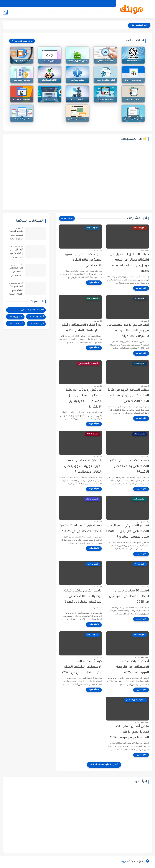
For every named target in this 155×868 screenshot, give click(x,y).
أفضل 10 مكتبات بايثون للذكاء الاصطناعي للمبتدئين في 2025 (129, 597)
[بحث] (5, 12)
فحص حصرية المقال (133, 119)
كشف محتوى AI (77, 100)
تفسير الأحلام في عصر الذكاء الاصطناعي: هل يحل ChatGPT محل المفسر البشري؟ (128, 531)
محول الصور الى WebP (77, 61)
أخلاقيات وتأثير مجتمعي (26, 12)
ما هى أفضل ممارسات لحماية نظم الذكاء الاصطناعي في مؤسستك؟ (130, 732)
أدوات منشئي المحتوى (77, 119)
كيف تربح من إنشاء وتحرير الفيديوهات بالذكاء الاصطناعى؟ (16, 254)
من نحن (109, 3)
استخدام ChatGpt (133, 61)
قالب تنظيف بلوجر (22, 61)
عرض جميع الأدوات (22, 41)
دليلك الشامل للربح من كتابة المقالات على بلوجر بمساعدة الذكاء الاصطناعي (128, 396)
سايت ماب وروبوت (133, 80)
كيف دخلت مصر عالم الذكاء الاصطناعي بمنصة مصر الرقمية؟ (129, 466)
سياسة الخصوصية (94, 3)
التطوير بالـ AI (82, 12)
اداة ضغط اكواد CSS (22, 100)
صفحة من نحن (77, 80)
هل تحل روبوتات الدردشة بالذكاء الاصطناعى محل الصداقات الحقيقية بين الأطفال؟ (84, 399)
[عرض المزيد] (67, 218)
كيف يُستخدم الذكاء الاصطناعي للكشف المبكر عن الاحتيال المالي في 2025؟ (82, 667)
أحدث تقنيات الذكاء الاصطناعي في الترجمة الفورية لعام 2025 (133, 667)
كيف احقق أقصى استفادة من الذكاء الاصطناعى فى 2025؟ (81, 529)
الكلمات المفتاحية (105, 100)
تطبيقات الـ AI (48, 12)
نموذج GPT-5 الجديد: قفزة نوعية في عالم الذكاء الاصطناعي (83, 260)
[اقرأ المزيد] (141, 288)
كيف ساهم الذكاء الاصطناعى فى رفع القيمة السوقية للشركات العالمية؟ (128, 331)
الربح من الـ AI (65, 12)
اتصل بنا (58, 3)
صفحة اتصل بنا (133, 100)
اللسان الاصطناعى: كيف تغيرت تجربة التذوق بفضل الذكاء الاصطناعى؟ (83, 466)
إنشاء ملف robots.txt (105, 80)
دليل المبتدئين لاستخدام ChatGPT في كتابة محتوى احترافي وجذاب (16, 273)
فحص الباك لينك (22, 119)
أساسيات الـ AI (99, 12)
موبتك (123, 862)
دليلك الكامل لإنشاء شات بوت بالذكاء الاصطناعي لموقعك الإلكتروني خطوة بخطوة (83, 599)
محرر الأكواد (50, 100)
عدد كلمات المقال (105, 61)
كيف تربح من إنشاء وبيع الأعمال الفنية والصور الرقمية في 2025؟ (16, 291)
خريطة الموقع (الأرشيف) (40, 3)
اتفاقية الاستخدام (74, 3)
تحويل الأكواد (50, 61)
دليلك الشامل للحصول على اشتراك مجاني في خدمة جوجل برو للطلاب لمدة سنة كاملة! (129, 263)
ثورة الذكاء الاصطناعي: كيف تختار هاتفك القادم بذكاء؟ (82, 328)
